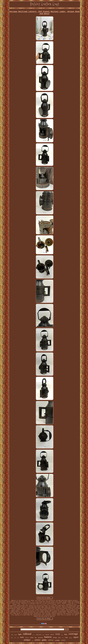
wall (12, 635)
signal (76, 637)
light (20, 634)
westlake (57, 640)
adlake (38, 640)
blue (36, 638)
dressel (47, 635)
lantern (48, 637)
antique (27, 640)
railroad (27, 634)
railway (51, 640)
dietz (66, 634)
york (33, 641)
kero (43, 635)
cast (18, 638)
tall (15, 638)
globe (44, 640)
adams (52, 634)
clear (63, 638)
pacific (34, 635)
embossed (39, 635)
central (16, 635)
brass (12, 638)
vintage (73, 634)
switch (63, 640)
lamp (58, 634)
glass (62, 635)
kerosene (40, 637)
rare (66, 637)
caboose (27, 638)
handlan (71, 638)
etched (32, 638)
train (22, 637)
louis (59, 638)
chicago (55, 638)
